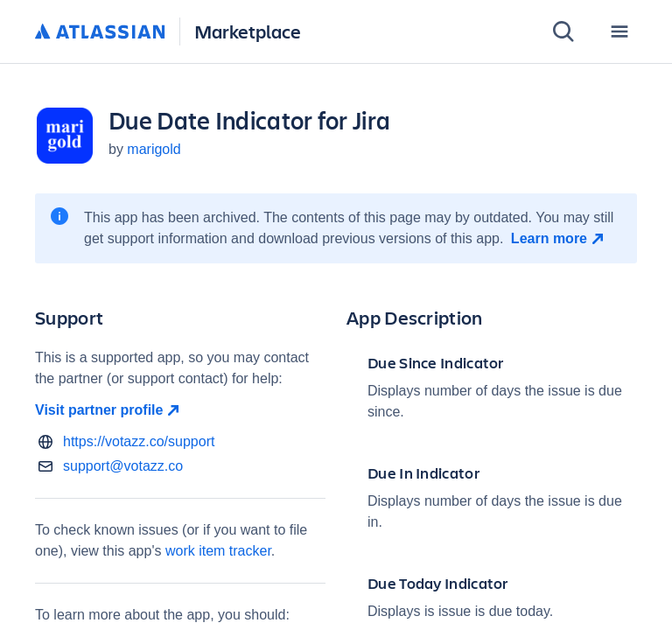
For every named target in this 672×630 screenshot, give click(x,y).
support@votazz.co (123, 466)
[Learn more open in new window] (560, 239)
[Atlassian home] (100, 32)
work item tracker (218, 551)
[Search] (563, 31)
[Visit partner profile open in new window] (180, 410)
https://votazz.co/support (139, 441)
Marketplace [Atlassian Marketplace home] (248, 31)
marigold (154, 149)
